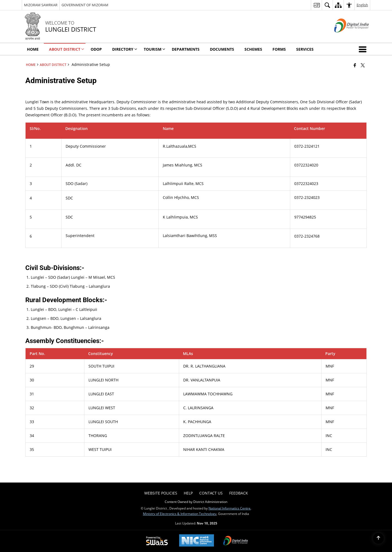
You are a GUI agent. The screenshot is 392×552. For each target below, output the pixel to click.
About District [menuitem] (67, 49)
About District (53, 65)
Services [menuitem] (305, 49)
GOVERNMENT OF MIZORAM (85, 5)
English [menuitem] (362, 5)
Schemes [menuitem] (253, 49)
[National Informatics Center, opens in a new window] (197, 541)
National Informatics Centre (229, 508)
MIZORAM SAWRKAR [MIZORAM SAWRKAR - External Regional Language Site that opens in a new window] (41, 5)
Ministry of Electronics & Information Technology (180, 514)
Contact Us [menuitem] (211, 493)
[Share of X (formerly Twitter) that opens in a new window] (363, 65)
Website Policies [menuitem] (161, 493)
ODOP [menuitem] (96, 49)
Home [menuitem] (33, 49)
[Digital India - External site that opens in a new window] (345, 37)
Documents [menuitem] (222, 49)
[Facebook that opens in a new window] (355, 65)
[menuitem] (316, 5)
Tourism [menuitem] (154, 49)
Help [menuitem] (188, 493)
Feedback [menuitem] (239, 493)
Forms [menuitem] (279, 49)
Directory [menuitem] (125, 49)
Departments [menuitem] (186, 49)
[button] (364, 49)
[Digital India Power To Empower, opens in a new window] (236, 541)
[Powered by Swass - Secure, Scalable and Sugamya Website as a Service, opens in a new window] (157, 541)
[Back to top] (378, 538)
